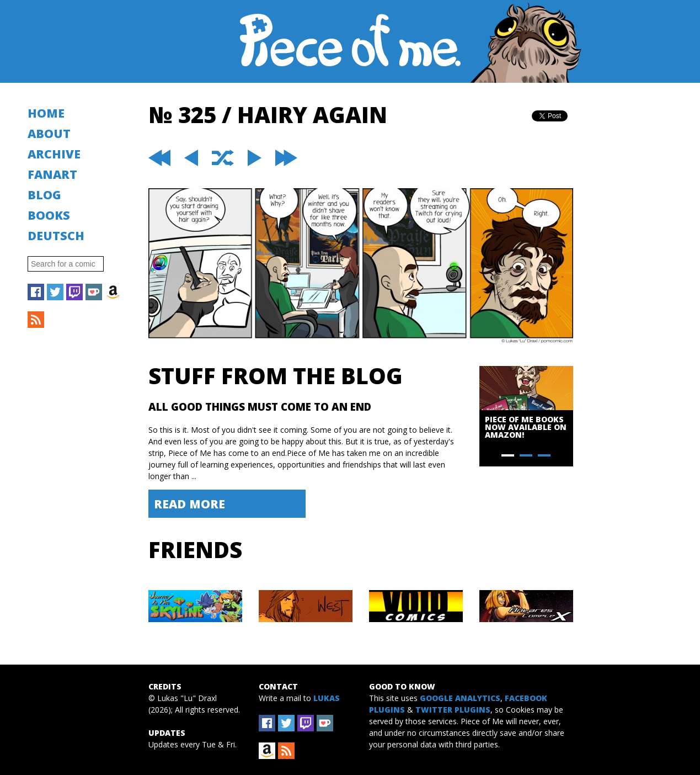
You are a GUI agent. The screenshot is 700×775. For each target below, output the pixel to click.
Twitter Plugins (453, 710)
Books (49, 215)
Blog (44, 195)
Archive (54, 154)
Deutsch (56, 235)
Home (46, 113)
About (49, 133)
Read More (189, 504)
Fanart (52, 174)
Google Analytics (460, 698)
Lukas (327, 698)
